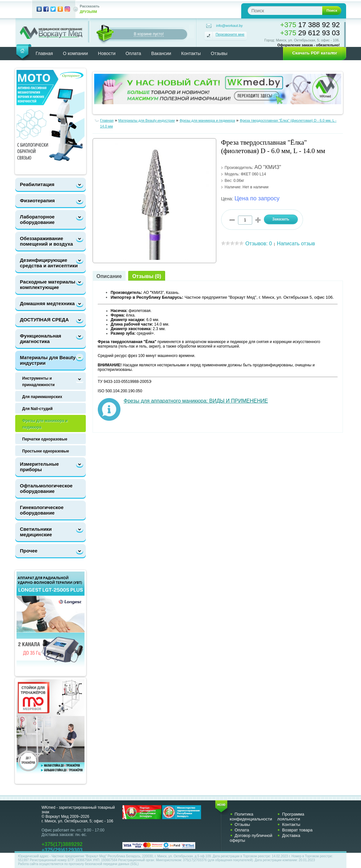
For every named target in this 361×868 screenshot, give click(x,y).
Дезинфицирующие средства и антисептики (49, 263)
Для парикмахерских (42, 397)
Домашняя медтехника (47, 303)
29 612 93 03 (310, 33)
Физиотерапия (38, 200)
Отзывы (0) (147, 276)
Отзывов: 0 (259, 244)
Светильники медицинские (36, 532)
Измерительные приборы (39, 467)
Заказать (281, 219)
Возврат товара (297, 830)
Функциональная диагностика (41, 339)
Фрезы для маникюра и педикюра (45, 424)
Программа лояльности (291, 817)
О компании (75, 53)
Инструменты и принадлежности (39, 382)
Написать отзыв (296, 244)
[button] (312, 53)
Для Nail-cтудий (38, 409)
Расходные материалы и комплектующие (50, 284)
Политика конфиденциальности (251, 817)
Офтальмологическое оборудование (46, 488)
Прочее (29, 551)
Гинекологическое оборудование (42, 510)
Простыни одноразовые (46, 451)
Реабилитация (37, 184)
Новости (107, 53)
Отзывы (219, 53)
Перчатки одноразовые (45, 439)
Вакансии (161, 53)
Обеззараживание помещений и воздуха (47, 241)
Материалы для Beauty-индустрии (49, 360)
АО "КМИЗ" (268, 167)
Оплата (133, 53)
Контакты (191, 53)
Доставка (291, 835)
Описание (109, 276)
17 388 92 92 (310, 25)
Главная (44, 53)
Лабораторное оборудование (37, 219)
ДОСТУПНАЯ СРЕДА (45, 320)
